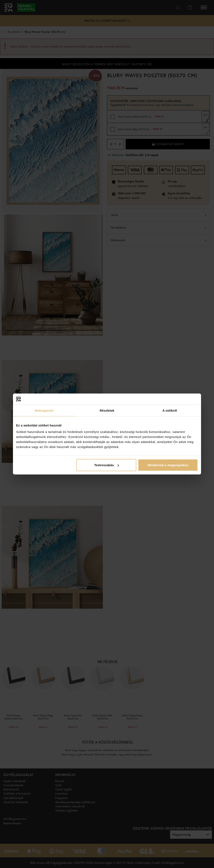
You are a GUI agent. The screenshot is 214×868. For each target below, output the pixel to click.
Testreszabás (107, 465)
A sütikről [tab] (170, 410)
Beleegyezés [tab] (44, 410)
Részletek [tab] (107, 410)
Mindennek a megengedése (168, 465)
